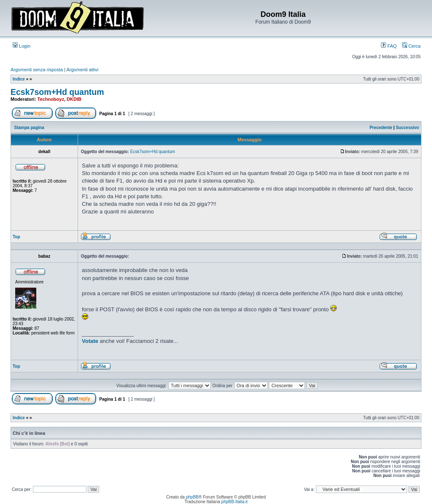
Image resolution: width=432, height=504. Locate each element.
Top (16, 237)
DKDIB (74, 99)
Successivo (407, 128)
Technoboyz (51, 99)
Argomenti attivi (83, 70)
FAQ (389, 46)
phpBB (192, 497)
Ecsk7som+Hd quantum (57, 92)
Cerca (411, 46)
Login (22, 46)
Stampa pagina (29, 128)
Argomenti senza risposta (37, 70)
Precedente (381, 128)
